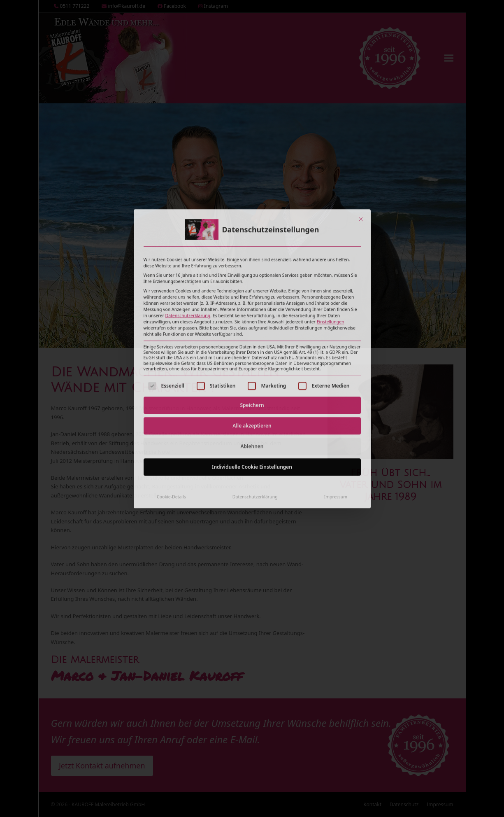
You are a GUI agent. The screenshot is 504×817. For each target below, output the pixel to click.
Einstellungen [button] (331, 245)
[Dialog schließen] (361, 142)
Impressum (336, 420)
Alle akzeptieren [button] (252, 349)
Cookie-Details (171, 420)
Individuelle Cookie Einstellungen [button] (252, 390)
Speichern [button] (252, 328)
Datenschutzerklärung (188, 239)
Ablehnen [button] (252, 369)
